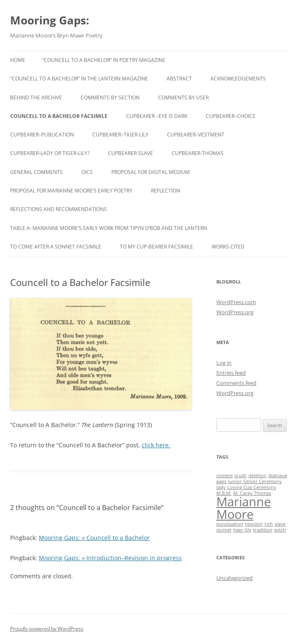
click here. (156, 445)
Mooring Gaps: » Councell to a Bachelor (94, 538)
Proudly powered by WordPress (47, 629)
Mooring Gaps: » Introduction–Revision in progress (110, 558)
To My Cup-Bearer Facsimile (156, 247)
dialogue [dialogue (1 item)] (278, 476)
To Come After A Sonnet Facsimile (56, 247)
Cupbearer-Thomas (198, 153)
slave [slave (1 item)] (280, 524)
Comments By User (183, 98)
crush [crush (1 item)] (241, 476)
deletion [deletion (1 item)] (257, 476)
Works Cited (228, 247)
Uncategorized (234, 578)
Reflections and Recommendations (58, 209)
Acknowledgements (238, 79)
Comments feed (236, 383)
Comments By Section (110, 98)
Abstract (179, 79)
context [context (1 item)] (225, 476)
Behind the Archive (36, 98)
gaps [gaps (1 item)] (221, 481)
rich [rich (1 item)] (269, 524)
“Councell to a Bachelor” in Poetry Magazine (104, 60)
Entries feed (231, 373)
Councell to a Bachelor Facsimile (59, 116)
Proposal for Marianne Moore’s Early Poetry (71, 191)
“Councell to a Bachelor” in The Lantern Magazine (79, 79)
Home (18, 60)
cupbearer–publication (42, 135)
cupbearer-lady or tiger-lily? (50, 153)
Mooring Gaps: (50, 20)
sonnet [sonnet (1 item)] (224, 530)
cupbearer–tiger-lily (120, 135)
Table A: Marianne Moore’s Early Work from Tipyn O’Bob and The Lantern (109, 228)
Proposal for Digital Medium (151, 172)
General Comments (36, 172)
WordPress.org (235, 312)
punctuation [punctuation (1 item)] (230, 524)
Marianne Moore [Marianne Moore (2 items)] (244, 508)
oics (87, 172)
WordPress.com (236, 302)
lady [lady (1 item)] (221, 487)
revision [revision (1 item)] (254, 524)
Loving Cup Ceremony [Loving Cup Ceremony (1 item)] (252, 487)
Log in (224, 363)
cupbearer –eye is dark (157, 116)
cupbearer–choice (231, 116)
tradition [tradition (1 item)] (263, 530)
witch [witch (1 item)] (280, 530)
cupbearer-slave (131, 153)
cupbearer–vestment (196, 135)
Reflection (166, 191)
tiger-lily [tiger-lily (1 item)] (242, 530)
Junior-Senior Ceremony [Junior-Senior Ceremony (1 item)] (255, 481)
